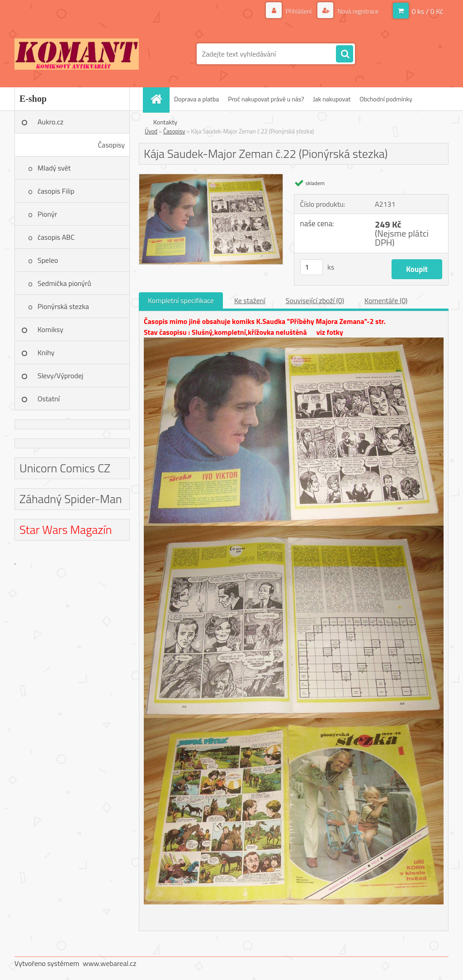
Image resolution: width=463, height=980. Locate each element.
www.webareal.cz (110, 963)
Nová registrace (357, 11)
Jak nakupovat (332, 99)
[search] (345, 54)
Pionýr (47, 214)
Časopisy (111, 145)
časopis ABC (56, 237)
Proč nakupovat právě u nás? (266, 99)
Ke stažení (250, 300)
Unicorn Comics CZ (65, 468)
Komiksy (50, 329)
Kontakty (165, 122)
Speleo (48, 260)
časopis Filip (56, 191)
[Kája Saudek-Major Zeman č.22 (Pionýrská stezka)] (211, 178)
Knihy (46, 352)
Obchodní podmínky (386, 99)
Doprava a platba (196, 99)
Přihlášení (299, 11)
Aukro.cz (50, 122)
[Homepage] (159, 99)
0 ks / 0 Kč (427, 11)
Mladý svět (54, 168)
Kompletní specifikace (181, 300)
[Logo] (77, 54)
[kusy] (312, 267)
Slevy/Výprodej (60, 376)
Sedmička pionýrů (64, 283)
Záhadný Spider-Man (71, 499)
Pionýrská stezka (63, 306)
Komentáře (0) (386, 300)
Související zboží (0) (315, 300)
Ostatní (49, 399)
